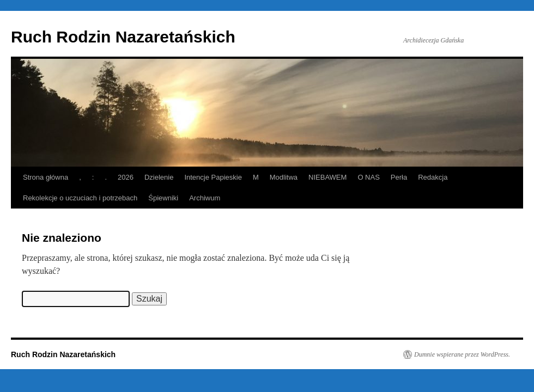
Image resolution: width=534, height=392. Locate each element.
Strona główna (45, 177)
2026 (126, 177)
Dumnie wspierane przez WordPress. (462, 354)
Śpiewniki (163, 198)
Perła (399, 177)
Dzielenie (159, 177)
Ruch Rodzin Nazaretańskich (123, 37)
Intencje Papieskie (213, 177)
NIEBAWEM (327, 177)
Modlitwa (284, 177)
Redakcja (433, 177)
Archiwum (205, 198)
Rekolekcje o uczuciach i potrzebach (80, 198)
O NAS (368, 177)
